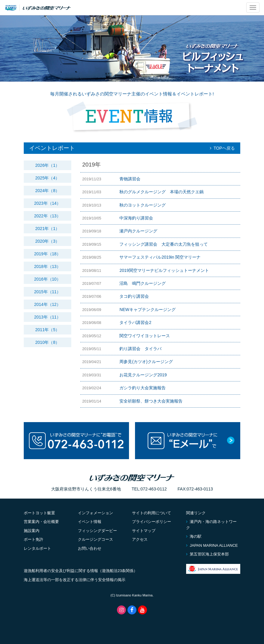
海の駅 (194, 536)
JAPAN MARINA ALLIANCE (212, 545)
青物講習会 (130, 179)
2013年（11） (47, 317)
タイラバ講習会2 (135, 322)
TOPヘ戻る (222, 148)
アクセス (140, 539)
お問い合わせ (90, 548)
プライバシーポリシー (152, 522)
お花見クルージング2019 (143, 375)
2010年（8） (47, 342)
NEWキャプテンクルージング (147, 310)
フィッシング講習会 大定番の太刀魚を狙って (164, 244)
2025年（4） (47, 178)
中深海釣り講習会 (138, 218)
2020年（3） (47, 241)
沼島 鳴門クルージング (143, 283)
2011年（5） (47, 330)
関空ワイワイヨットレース (145, 336)
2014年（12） (47, 304)
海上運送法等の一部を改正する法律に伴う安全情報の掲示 (75, 580)
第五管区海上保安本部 (207, 554)
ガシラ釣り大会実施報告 (143, 388)
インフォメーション (95, 513)
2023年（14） (47, 203)
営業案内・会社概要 (41, 522)
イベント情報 (90, 522)
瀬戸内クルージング (138, 231)
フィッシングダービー (97, 531)
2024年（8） (47, 191)
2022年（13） (47, 216)
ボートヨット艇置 (39, 513)
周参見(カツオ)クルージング (146, 362)
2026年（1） (47, 165)
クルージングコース (95, 539)
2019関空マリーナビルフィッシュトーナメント (164, 270)
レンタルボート (37, 548)
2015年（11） (47, 292)
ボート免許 (34, 539)
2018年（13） (47, 266)
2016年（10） (47, 279)
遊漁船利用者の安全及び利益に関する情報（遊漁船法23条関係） (81, 571)
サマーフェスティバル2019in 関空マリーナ (160, 257)
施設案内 (32, 531)
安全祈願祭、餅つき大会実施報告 (151, 401)
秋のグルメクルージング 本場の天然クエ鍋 (161, 192)
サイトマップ (144, 531)
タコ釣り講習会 (134, 296)
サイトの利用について (152, 513)
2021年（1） (47, 229)
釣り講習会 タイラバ (140, 349)
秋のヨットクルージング (143, 205)
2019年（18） (47, 254)
